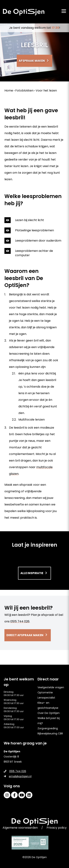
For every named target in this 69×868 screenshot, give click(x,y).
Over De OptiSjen (49, 713)
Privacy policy (57, 828)
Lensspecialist (46, 698)
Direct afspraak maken (25, 635)
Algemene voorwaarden (20, 828)
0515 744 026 (20, 621)
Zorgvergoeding (48, 728)
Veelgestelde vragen (51, 687)
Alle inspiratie (32, 573)
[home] (24, 12)
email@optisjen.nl (18, 776)
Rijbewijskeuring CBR (50, 733)
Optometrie (45, 692)
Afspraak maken (32, 61)
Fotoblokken (24, 90)
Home (9, 90)
